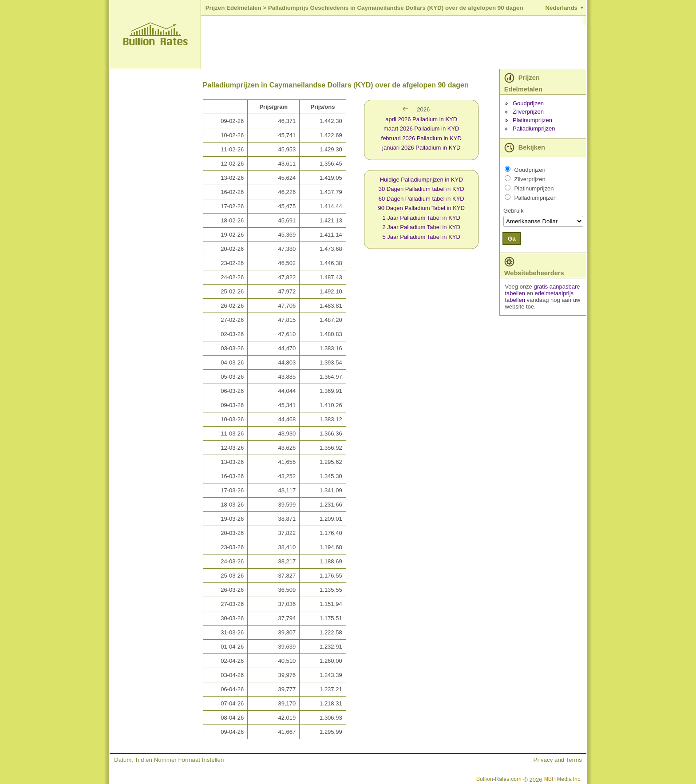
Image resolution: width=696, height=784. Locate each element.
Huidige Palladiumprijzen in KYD (421, 180)
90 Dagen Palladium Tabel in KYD (421, 208)
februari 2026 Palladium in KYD (421, 138)
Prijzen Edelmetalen (233, 8)
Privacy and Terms (558, 760)
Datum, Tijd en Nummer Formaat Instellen (169, 760)
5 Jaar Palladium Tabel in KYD (421, 237)
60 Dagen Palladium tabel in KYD (421, 199)
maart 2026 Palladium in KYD (421, 129)
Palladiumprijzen (534, 129)
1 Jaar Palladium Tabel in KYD (421, 218)
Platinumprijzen (532, 120)
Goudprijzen (528, 103)
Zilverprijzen (528, 112)
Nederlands (561, 8)
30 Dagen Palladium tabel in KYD (421, 189)
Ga (512, 239)
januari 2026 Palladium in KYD (421, 148)
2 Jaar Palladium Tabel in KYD (421, 227)
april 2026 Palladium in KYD (421, 119)
